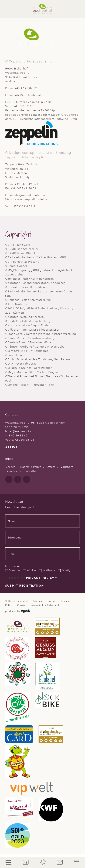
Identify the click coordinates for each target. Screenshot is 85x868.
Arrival (13, 447)
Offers (51, 467)
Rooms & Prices (31, 467)
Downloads (13, 471)
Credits (52, 601)
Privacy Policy (42, 578)
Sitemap (38, 601)
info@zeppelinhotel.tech (31, 195)
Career (10, 467)
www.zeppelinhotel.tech (34, 199)
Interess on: (13, 566)
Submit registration (25, 586)
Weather (32, 471)
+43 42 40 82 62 (16, 435)
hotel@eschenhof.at (28, 95)
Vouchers (67, 467)
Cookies (22, 605)
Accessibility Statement (45, 605)
